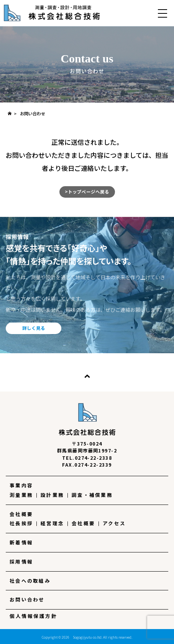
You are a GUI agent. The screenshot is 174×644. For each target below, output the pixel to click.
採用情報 (21, 562)
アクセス (114, 523)
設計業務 (52, 495)
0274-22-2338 (94, 458)
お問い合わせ (27, 600)
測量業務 (21, 495)
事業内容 (21, 485)
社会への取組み (30, 581)
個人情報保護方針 (33, 616)
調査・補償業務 (92, 495)
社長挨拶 (21, 523)
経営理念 (52, 523)
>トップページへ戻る (87, 192)
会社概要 (21, 514)
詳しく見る (34, 328)
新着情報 (21, 542)
